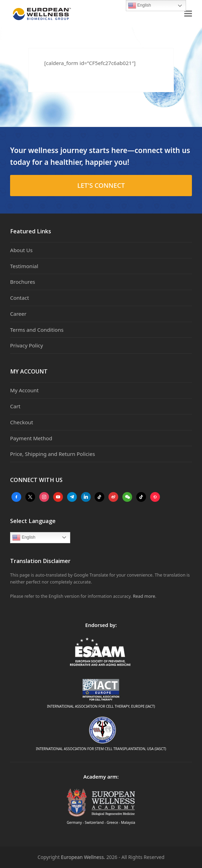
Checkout (22, 422)
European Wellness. (83, 857)
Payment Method (31, 438)
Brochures (23, 282)
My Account (24, 390)
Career (18, 314)
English (24, 538)
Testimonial (24, 266)
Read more (144, 596)
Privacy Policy (27, 345)
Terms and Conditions (37, 330)
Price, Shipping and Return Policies (52, 454)
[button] (188, 14)
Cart (15, 406)
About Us (21, 250)
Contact (19, 298)
